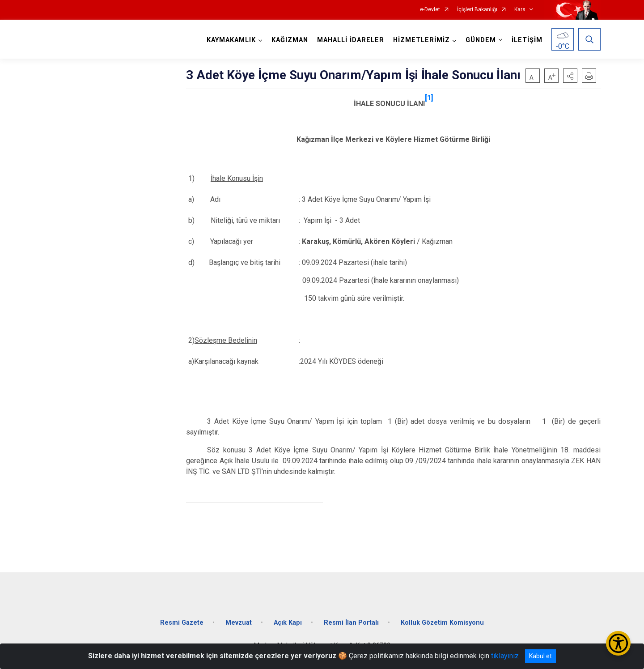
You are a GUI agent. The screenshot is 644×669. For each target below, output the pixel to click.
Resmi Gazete (182, 623)
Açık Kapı (288, 623)
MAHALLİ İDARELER (351, 40)
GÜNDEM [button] (481, 40)
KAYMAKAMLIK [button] (231, 40)
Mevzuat (239, 623)
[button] (570, 76)
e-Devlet (430, 10)
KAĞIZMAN (290, 40)
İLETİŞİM (527, 40)
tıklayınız (505, 656)
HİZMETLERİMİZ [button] (422, 40)
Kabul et (540, 656)
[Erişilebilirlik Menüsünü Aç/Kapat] (618, 643)
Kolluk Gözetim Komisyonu (442, 623)
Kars (520, 10)
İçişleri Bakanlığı (477, 10)
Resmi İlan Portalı (351, 623)
